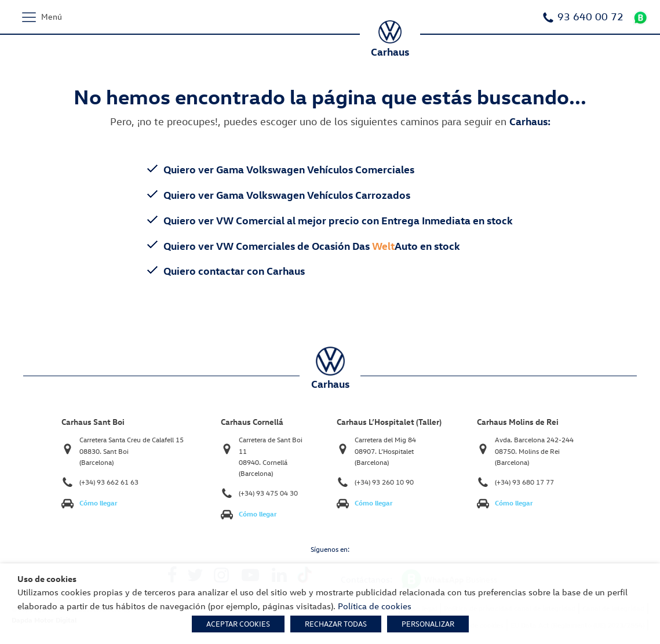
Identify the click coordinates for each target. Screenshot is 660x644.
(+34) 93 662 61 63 (109, 482)
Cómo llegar (99, 503)
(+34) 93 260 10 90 (384, 482)
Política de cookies (375, 606)
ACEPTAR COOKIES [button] (238, 624)
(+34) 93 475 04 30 (268, 493)
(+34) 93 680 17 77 (524, 482)
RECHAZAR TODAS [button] (336, 624)
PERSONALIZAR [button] (428, 624)
